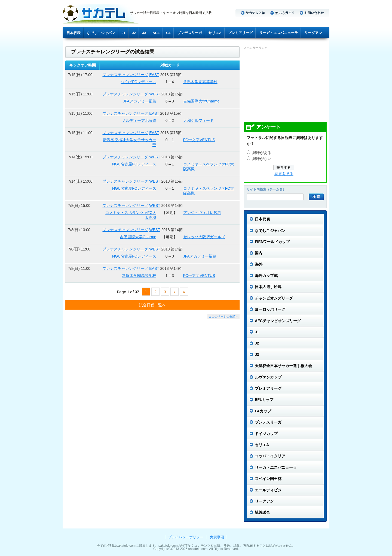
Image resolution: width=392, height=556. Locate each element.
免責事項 (217, 537)
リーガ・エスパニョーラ (279, 33)
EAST (154, 75)
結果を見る (284, 174)
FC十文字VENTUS (199, 140)
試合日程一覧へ (152, 305)
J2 (134, 33)
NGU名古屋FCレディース (134, 164)
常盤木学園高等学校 (200, 82)
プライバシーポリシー (186, 537)
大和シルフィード (198, 120)
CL (168, 33)
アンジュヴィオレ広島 (202, 213)
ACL (156, 33)
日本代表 (73, 33)
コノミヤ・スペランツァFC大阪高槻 (209, 167)
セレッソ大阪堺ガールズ (204, 237)
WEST (155, 94)
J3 (144, 33)
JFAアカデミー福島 (140, 101)
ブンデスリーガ (190, 33)
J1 (124, 33)
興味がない (262, 159)
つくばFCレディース (138, 82)
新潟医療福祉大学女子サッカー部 (130, 142)
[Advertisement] (284, 86)
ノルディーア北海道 (139, 120)
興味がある (262, 153)
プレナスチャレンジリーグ (125, 75)
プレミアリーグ (240, 33)
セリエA (215, 33)
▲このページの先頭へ (223, 316)
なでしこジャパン (101, 33)
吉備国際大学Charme (201, 101)
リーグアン (313, 33)
